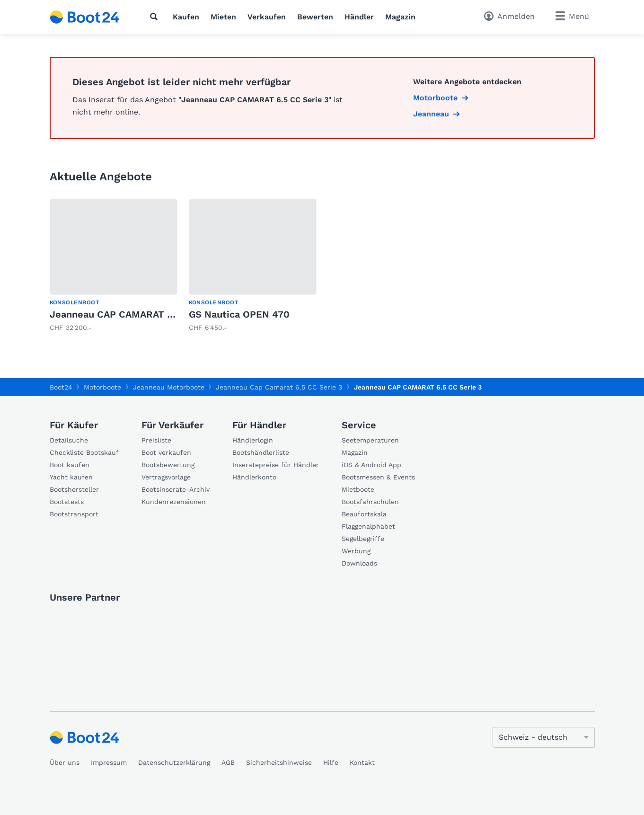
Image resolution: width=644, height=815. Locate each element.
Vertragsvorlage (166, 477)
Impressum (109, 762)
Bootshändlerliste (261, 452)
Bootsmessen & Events (378, 477)
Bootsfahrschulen (370, 502)
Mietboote (358, 489)
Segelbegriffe (363, 539)
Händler (359, 17)
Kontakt (362, 762)
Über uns (65, 762)
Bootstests (67, 502)
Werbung (356, 551)
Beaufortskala (364, 514)
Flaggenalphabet (368, 526)
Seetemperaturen (370, 440)
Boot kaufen (70, 465)
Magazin (400, 17)
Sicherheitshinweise (279, 762)
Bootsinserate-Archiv (176, 489)
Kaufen (186, 17)
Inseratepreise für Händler (276, 465)
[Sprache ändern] (544, 737)
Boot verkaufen (166, 452)
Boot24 (61, 387)
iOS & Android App (371, 465)
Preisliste (156, 440)
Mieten (223, 17)
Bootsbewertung (168, 465)
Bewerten (315, 17)
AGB (228, 762)
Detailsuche (69, 440)
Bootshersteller (74, 489)
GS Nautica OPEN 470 (239, 314)
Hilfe (331, 762)
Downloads (359, 563)
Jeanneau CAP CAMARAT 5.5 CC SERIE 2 (143, 314)
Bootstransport (74, 514)
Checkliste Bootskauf (84, 452)
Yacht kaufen (71, 477)
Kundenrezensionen (174, 502)
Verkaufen (267, 17)
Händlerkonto (254, 477)
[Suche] (156, 17)
